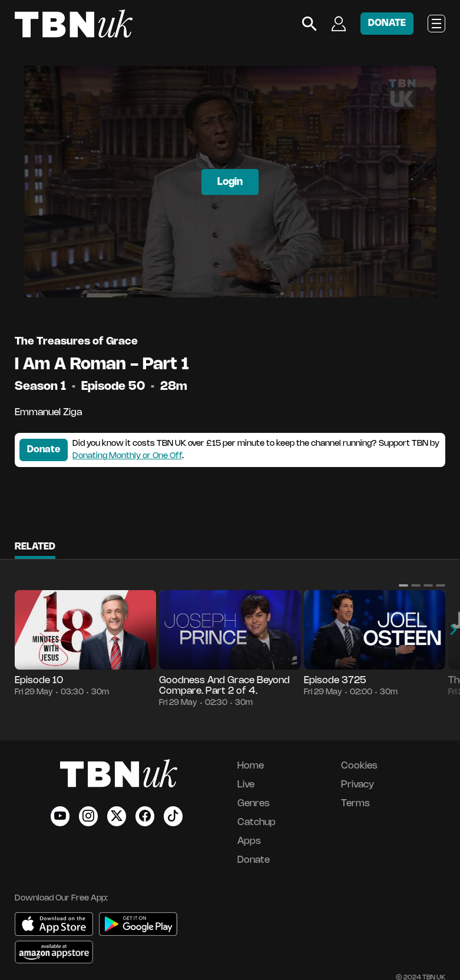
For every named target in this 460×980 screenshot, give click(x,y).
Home (251, 766)
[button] (403, 585)
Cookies (359, 766)
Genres (254, 804)
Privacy (358, 785)
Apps (249, 841)
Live (246, 785)
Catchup (257, 822)
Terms (355, 804)
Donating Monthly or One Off (127, 456)
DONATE (387, 23)
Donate (44, 450)
